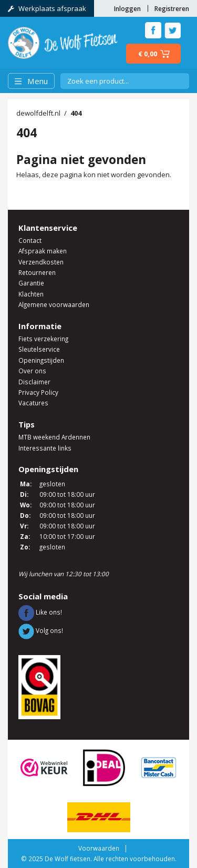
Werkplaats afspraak (47, 8)
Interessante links (45, 448)
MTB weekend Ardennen (54, 437)
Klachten (31, 294)
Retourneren (37, 272)
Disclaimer (34, 382)
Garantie (31, 283)
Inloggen (127, 8)
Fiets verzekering (43, 339)
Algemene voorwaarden (54, 304)
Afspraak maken (43, 251)
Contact (30, 240)
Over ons (32, 371)
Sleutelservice (39, 349)
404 (76, 113)
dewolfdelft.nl (38, 113)
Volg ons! (41, 630)
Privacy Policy (38, 392)
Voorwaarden (99, 848)
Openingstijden (41, 360)
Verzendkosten (41, 262)
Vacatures (33, 403)
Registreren (172, 8)
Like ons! (40, 612)
